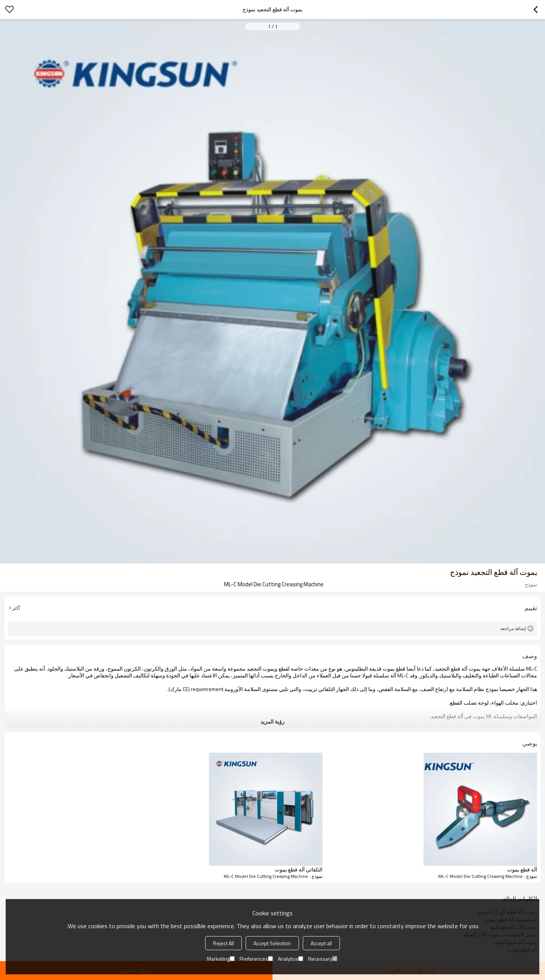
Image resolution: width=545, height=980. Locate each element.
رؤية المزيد (272, 721)
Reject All (223, 943)
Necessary (323, 959)
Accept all (321, 943)
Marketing (221, 959)
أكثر (16, 608)
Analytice (290, 959)
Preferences (256, 959)
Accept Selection (272, 943)
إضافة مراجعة (513, 628)
